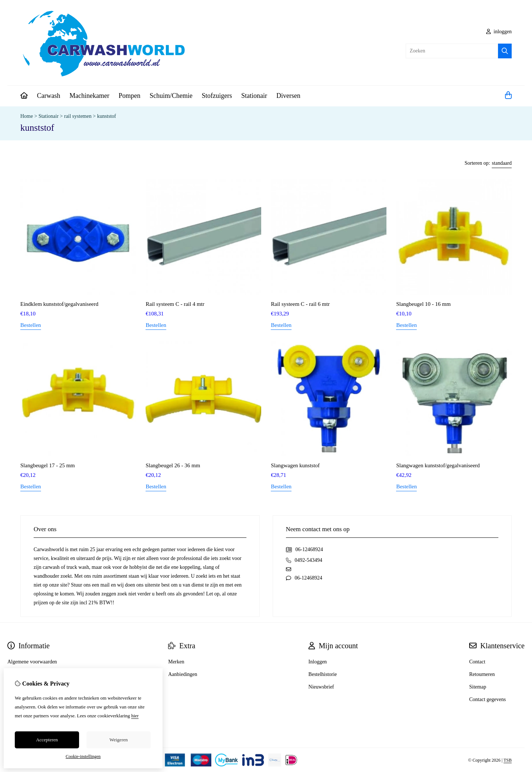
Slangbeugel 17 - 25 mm (47, 465)
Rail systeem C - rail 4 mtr (175, 304)
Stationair (254, 96)
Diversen (288, 96)
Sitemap (478, 687)
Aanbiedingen (183, 674)
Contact (477, 662)
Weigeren (118, 740)
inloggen (499, 32)
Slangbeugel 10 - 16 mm (423, 304)
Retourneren (482, 674)
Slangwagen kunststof (295, 465)
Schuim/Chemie (171, 96)
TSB (508, 760)
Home (27, 116)
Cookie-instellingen (83, 756)
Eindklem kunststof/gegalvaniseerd (59, 304)
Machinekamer (89, 96)
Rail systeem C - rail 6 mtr (300, 304)
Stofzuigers (217, 96)
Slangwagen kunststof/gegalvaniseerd (438, 465)
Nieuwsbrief (321, 687)
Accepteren (47, 740)
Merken (176, 662)
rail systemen (78, 116)
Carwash (49, 96)
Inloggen (318, 662)
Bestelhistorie (323, 674)
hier (135, 716)
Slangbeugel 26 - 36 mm (173, 465)
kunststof (107, 116)
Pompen (129, 96)
